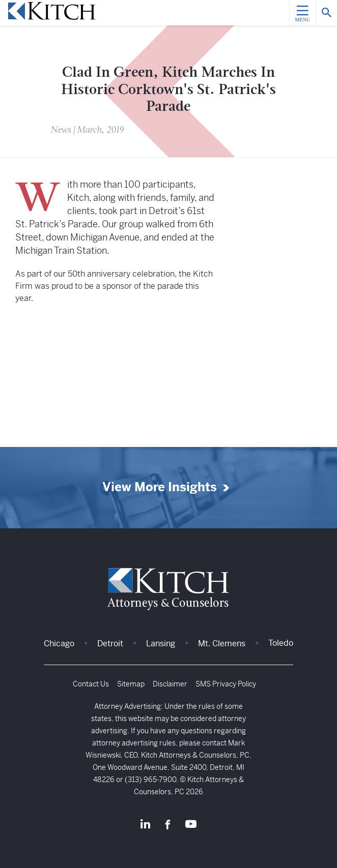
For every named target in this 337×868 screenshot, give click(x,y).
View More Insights (160, 487)
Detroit (110, 643)
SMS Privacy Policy (226, 684)
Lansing (161, 643)
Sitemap (131, 684)
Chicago (59, 643)
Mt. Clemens (222, 643)
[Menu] (302, 13)
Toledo (281, 643)
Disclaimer (170, 684)
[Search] (326, 13)
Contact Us (91, 684)
